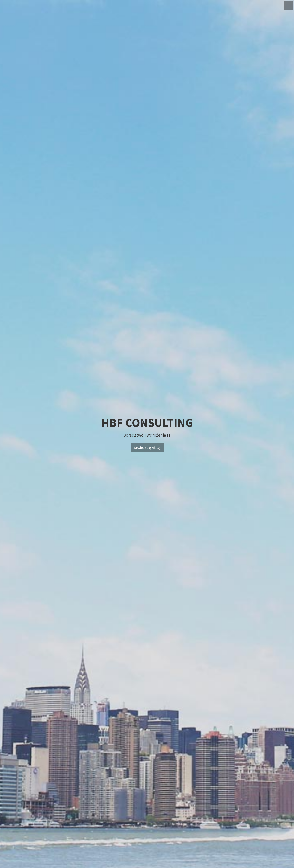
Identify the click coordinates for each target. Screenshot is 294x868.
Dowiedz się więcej (147, 448)
